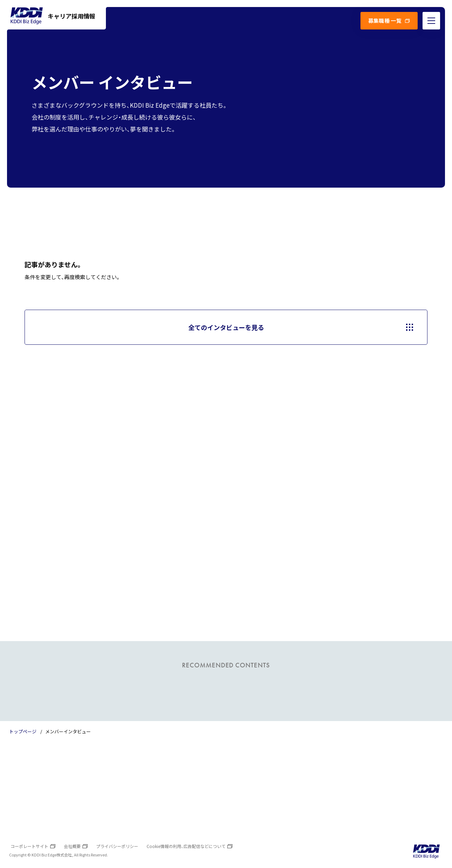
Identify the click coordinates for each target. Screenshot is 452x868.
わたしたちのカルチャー (163, 780)
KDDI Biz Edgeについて (64, 795)
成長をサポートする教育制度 (168, 795)
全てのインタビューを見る (226, 327)
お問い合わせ (250, 809)
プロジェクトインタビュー (265, 766)
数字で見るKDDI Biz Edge (165, 766)
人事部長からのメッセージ (166, 809)
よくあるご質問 (252, 795)
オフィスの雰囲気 (57, 809)
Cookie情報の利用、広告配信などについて (186, 846)
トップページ (23, 731)
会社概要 (72, 846)
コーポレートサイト (29, 846)
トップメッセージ (57, 780)
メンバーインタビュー (260, 780)
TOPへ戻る (411, 769)
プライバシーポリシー (117, 846)
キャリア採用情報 (53, 16)
